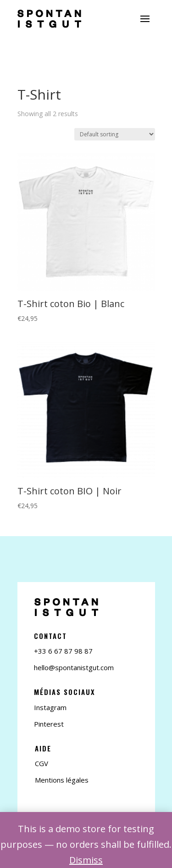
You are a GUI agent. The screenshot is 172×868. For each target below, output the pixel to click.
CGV (42, 763)
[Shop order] (115, 134)
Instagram (50, 707)
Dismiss (86, 860)
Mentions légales (62, 780)
